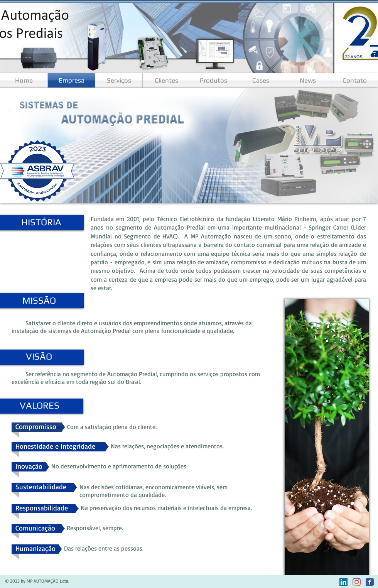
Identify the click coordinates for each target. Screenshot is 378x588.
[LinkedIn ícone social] (343, 582)
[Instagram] (357, 582)
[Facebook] (370, 582)
